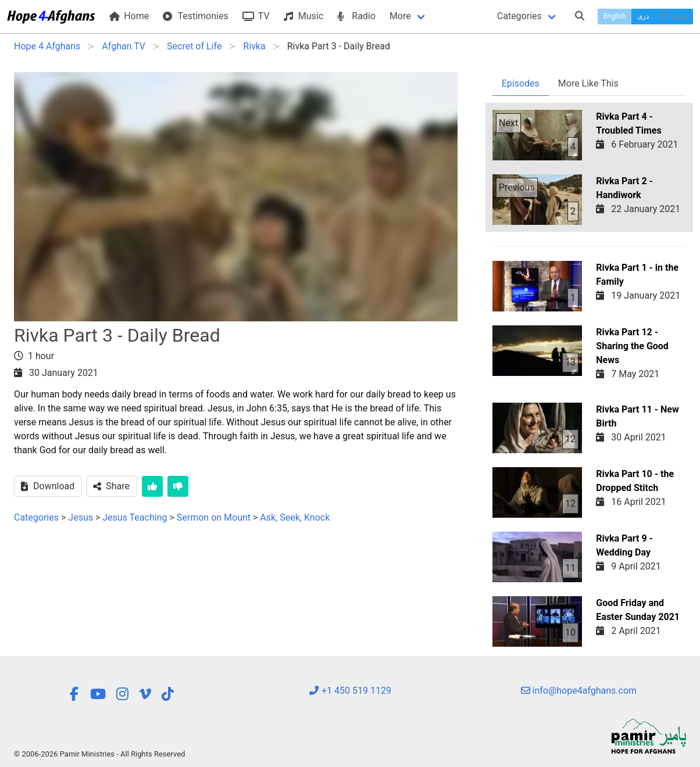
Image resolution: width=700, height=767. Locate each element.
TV (256, 16)
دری (643, 16)
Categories (519, 16)
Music (303, 16)
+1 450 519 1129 (350, 691)
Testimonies (195, 16)
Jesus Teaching (136, 517)
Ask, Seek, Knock (295, 517)
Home (129, 16)
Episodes (521, 83)
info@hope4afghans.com (579, 691)
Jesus (81, 517)
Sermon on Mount (214, 517)
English (615, 16)
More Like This (588, 83)
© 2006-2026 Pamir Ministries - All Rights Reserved (99, 754)
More (400, 16)
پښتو (674, 16)
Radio (356, 16)
